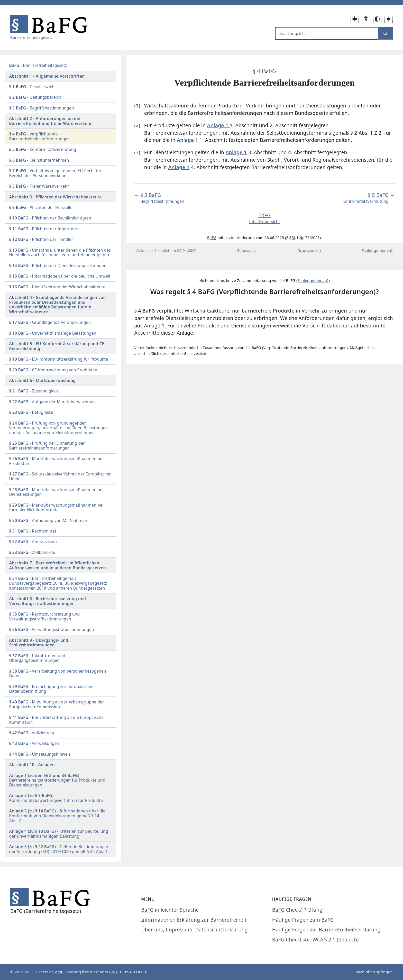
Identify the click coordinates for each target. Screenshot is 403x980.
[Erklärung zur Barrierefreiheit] (366, 19)
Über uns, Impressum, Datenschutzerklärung (194, 929)
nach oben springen (374, 972)
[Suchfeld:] (327, 33)
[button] (389, 19)
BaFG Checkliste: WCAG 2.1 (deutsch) (315, 940)
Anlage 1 (236, 152)
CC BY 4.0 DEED (132, 972)
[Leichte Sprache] (355, 19)
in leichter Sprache (170, 910)
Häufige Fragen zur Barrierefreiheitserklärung (326, 929)
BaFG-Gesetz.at (39, 972)
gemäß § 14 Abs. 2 (57, 816)
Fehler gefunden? (377, 250)
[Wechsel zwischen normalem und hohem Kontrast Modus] (377, 19)
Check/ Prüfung (297, 910)
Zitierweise (247, 250)
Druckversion (309, 250)
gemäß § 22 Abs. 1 (59, 849)
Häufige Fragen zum (303, 920)
